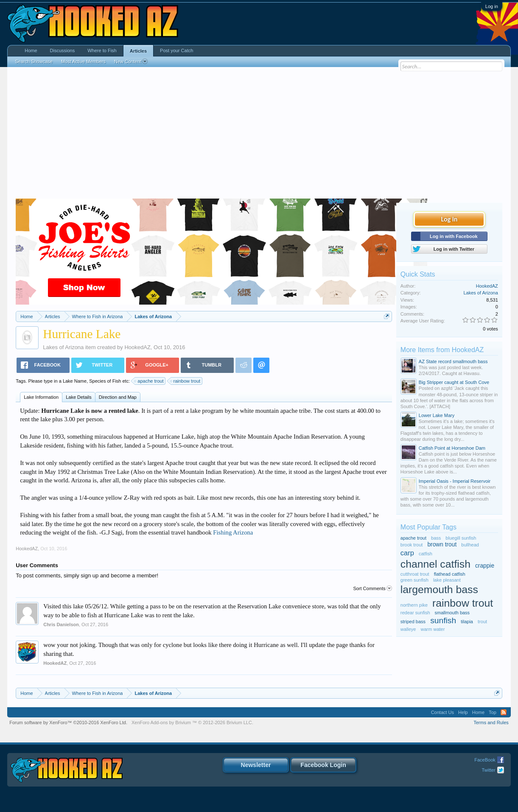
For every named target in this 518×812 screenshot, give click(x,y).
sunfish (443, 620)
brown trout (442, 545)
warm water (433, 629)
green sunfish (414, 580)
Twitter (488, 770)
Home (31, 50)
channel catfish (435, 564)
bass (436, 538)
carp (407, 553)
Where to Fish (102, 50)
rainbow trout (186, 381)
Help (463, 712)
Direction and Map (118, 397)
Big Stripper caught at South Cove (454, 382)
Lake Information (41, 397)
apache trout (149, 381)
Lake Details (79, 397)
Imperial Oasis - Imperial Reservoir (455, 481)
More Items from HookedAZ (442, 350)
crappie (485, 566)
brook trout (412, 545)
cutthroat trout (415, 574)
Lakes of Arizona (63, 347)
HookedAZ (137, 347)
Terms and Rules (491, 722)
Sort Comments (372, 588)
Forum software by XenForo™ (68, 722)
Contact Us (442, 712)
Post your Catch (176, 50)
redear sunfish (415, 613)
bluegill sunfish (461, 538)
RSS (504, 712)
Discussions (63, 50)
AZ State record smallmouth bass (453, 361)
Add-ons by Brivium (192, 722)
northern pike (414, 605)
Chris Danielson (61, 624)
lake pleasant (447, 580)
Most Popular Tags (428, 527)
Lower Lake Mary (437, 415)
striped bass (413, 622)
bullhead (470, 545)
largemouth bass (439, 589)
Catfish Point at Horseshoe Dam (452, 448)
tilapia (467, 622)
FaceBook (485, 760)
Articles (138, 51)
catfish (426, 554)
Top (493, 712)
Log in (492, 6)
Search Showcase (34, 62)
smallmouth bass (452, 613)
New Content (131, 62)
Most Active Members (83, 62)
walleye (408, 629)
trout (482, 622)
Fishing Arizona (233, 532)
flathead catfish (450, 574)
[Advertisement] (259, 135)
